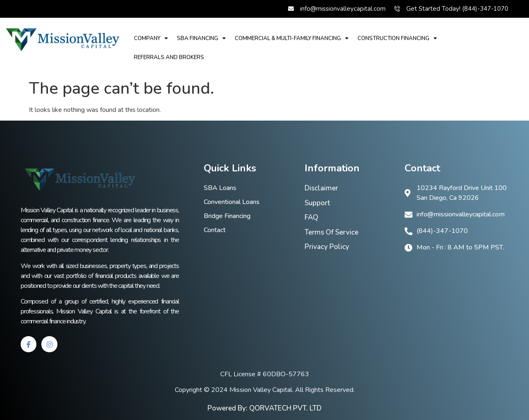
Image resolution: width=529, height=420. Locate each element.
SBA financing (201, 38)
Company (151, 38)
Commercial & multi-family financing (292, 38)
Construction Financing (397, 38)
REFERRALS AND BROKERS (169, 57)
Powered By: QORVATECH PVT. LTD (264, 408)
